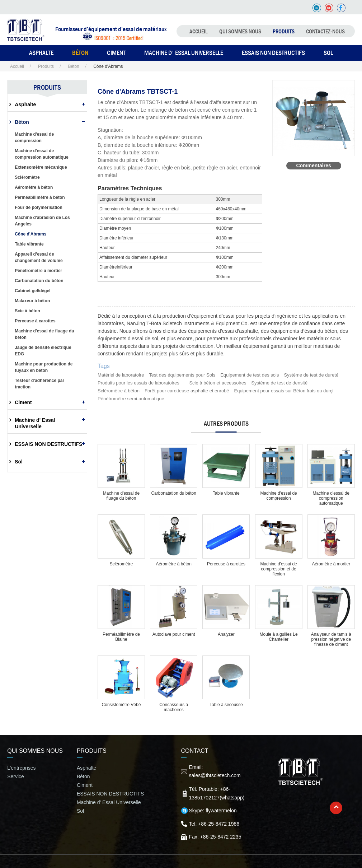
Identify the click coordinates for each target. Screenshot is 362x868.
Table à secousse (226, 705)
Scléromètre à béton (119, 391)
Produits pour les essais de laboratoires (138, 383)
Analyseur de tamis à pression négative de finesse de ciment (331, 639)
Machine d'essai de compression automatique (331, 498)
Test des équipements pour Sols (182, 375)
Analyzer (226, 634)
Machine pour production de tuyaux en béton (44, 367)
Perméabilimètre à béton (40, 197)
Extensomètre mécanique (41, 167)
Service (16, 776)
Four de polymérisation (39, 207)
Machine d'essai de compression (278, 496)
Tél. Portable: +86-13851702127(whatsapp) (217, 793)
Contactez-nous (325, 31)
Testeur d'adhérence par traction (39, 384)
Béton (73, 66)
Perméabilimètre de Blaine (121, 637)
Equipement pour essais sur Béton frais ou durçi (284, 391)
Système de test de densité (279, 383)
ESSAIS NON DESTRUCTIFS (273, 53)
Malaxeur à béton (32, 301)
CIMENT (116, 53)
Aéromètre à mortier (331, 564)
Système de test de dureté (311, 375)
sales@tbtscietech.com (215, 775)
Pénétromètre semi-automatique (131, 399)
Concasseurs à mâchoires (174, 707)
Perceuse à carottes (226, 564)
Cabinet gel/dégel (32, 291)
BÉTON (80, 53)
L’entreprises (21, 768)
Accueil (199, 31)
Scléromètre (121, 564)
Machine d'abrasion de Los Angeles (42, 221)
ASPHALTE (41, 53)
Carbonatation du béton (173, 493)
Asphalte (25, 104)
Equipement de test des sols (250, 375)
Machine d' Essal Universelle (184, 53)
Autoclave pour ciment (174, 634)
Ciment (23, 402)
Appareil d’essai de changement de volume (39, 257)
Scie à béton (27, 311)
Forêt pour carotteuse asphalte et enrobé (187, 391)
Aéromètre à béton (173, 564)
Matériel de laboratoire (121, 375)
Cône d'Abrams (30, 234)
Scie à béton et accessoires (218, 383)
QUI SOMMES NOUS (240, 31)
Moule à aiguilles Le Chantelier (279, 637)
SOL (328, 53)
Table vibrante (226, 493)
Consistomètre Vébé (121, 705)
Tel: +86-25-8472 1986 (214, 824)
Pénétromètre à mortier (38, 271)
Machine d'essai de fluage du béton (121, 496)
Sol (19, 462)
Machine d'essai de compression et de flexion (278, 569)
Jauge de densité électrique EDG (43, 351)
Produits (284, 31)
